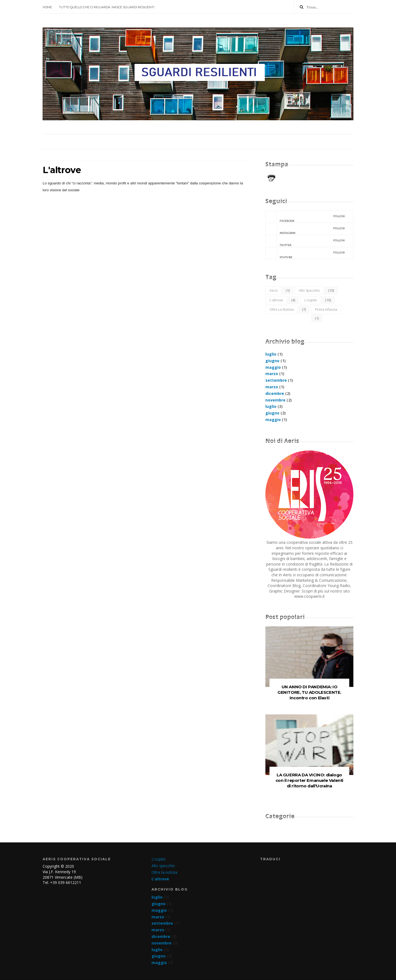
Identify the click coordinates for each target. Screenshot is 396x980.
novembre (275, 400)
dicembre (275, 393)
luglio (271, 354)
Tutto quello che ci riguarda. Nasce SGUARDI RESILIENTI (107, 7)
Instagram (305, 229)
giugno (272, 361)
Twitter (305, 241)
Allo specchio (309, 290)
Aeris (273, 290)
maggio (273, 367)
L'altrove (276, 300)
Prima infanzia (326, 309)
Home (47, 7)
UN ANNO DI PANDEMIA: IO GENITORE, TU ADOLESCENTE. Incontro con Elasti (309, 692)
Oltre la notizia (282, 309)
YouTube (305, 253)
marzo (272, 374)
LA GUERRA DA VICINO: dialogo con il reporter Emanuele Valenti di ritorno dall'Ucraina (309, 780)
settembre (276, 380)
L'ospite (311, 300)
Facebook (305, 217)
